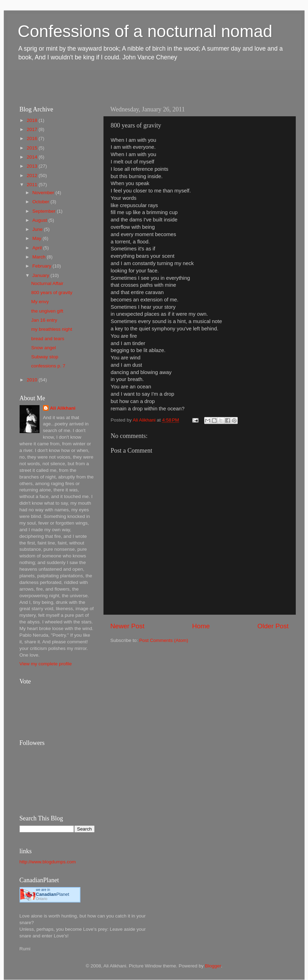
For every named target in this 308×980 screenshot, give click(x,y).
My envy (40, 302)
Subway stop (45, 357)
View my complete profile (46, 664)
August (41, 220)
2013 (33, 166)
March (40, 257)
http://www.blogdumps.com (48, 862)
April (38, 248)
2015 (33, 148)
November (44, 193)
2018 (33, 120)
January (42, 275)
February (43, 266)
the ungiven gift (47, 311)
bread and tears (48, 339)
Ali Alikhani (63, 408)
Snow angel (44, 348)
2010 (33, 380)
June (38, 229)
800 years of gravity (52, 292)
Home (201, 626)
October (42, 202)
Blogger (213, 966)
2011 (33, 185)
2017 (33, 129)
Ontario (42, 899)
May (38, 238)
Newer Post (128, 626)
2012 (33, 175)
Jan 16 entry (44, 320)
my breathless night (52, 329)
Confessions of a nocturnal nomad (145, 31)
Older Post (273, 626)
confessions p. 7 (48, 366)
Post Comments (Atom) (164, 640)
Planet (53, 894)
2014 (33, 157)
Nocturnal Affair (47, 283)
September (45, 211)
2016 (33, 138)
